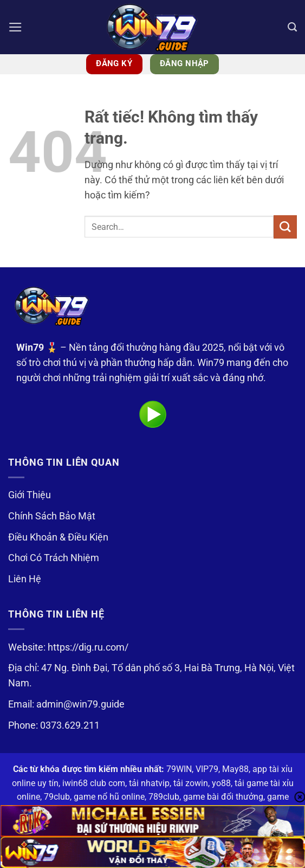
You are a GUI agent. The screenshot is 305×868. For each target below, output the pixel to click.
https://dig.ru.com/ (88, 647)
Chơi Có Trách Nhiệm (54, 558)
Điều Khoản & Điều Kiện (58, 537)
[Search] (292, 27)
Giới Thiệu (30, 495)
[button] (15, 27)
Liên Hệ (25, 579)
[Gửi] (285, 227)
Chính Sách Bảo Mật (52, 516)
